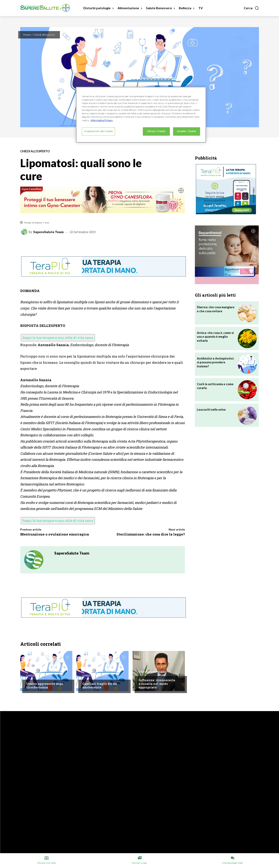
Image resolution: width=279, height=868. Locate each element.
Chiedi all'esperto (44, 35)
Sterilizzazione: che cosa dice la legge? (151, 534)
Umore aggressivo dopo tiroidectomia (45, 685)
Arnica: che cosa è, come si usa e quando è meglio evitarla (215, 337)
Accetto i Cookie (186, 131)
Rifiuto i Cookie (156, 131)
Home (27, 35)
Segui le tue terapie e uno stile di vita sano (58, 338)
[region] (141, 115)
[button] (251, 8)
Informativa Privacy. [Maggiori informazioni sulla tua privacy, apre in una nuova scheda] (102, 120)
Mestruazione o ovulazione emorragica (55, 534)
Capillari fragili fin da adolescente (100, 685)
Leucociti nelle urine (211, 409)
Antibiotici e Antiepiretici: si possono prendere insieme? (216, 362)
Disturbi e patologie (153, 672)
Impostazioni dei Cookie (98, 131)
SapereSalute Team (48, 232)
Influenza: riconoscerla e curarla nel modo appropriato (157, 684)
